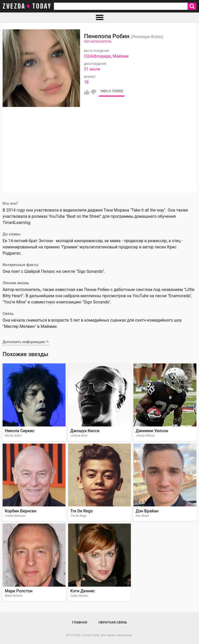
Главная (80, 622)
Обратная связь (113, 622)
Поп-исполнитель (98, 42)
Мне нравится (87, 92)
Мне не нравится (93, 92)
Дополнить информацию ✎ (26, 342)
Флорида (102, 56)
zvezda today (27, 6)
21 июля (92, 69)
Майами (121, 56)
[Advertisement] (99, 156)
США (89, 56)
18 (86, 82)
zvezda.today (91, 635)
